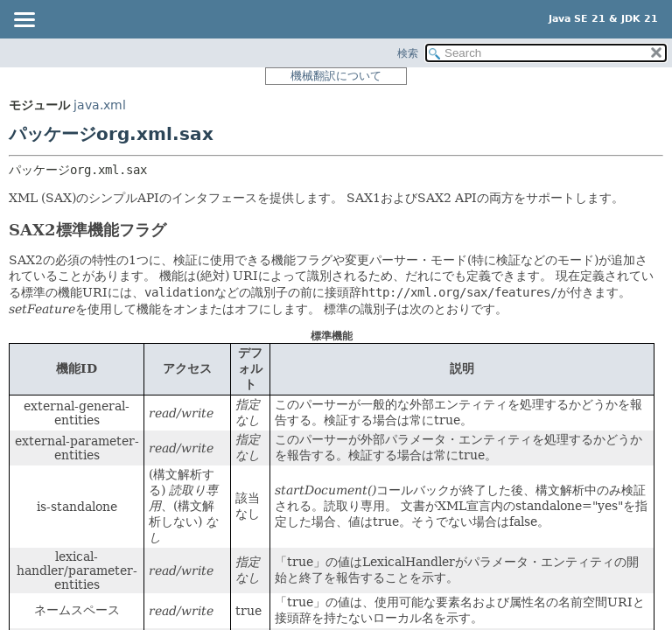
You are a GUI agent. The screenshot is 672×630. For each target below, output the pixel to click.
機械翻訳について (336, 76)
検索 (408, 53)
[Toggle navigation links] (24, 21)
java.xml (100, 105)
